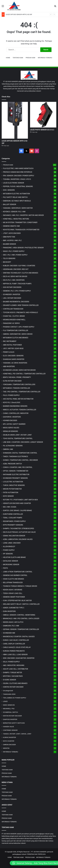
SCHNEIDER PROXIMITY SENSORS (15, 478)
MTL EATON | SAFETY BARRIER (14, 424)
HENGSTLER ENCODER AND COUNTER (17, 503)
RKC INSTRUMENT (10, 341)
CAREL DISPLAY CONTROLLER (14, 644)
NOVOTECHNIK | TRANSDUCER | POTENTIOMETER (21, 230)
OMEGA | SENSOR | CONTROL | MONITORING (19, 615)
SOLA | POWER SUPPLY (11, 662)
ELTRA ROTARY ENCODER (12, 381)
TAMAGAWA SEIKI (9, 694)
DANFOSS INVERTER (10, 719)
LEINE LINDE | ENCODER (12, 543)
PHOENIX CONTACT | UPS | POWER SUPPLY (19, 327)
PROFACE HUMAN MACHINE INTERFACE (18, 172)
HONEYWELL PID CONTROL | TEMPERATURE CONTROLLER (24, 374)
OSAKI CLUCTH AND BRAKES (14, 579)
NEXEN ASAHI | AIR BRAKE (13, 590)
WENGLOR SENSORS (10, 431)
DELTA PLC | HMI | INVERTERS (14, 280)
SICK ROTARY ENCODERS (12, 287)
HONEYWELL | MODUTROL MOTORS (16, 219)
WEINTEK (6, 748)
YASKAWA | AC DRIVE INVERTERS (15, 363)
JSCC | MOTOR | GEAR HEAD (13, 348)
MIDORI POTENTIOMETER (12, 489)
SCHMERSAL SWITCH (10, 712)
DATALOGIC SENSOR (10, 561)
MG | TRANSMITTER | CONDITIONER (20, 222)
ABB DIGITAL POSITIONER (12, 345)
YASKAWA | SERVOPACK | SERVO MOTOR (18, 208)
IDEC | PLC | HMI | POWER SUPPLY (15, 255)
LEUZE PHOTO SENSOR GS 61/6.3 (42, 130)
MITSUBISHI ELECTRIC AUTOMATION (16, 194)
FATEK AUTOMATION (11, 493)
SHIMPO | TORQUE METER (13, 673)
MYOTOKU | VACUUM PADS (13, 676)
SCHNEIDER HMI (9, 633)
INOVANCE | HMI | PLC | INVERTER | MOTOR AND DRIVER (23, 215)
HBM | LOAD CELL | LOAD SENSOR (15, 655)
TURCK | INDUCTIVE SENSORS (14, 485)
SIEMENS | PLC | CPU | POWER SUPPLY (17, 291)
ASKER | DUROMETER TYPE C (14, 608)
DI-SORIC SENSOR (9, 680)
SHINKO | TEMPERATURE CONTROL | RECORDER (20, 460)
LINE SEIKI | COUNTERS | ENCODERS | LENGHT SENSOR (23, 442)
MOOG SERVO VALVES (11, 428)
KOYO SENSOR (8, 496)
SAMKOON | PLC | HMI (11, 626)
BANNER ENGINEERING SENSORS (15, 406)
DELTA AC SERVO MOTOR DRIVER (15, 276)
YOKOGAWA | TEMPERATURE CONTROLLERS (19, 384)
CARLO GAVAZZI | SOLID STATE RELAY (17, 647)
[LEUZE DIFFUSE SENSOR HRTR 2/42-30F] (15, 120)
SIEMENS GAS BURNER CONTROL (15, 575)
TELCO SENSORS (9, 258)
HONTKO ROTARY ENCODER (13, 687)
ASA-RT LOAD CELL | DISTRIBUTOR (15, 669)
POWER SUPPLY (9, 550)
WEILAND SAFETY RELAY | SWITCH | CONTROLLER (21, 604)
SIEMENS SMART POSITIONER (14, 597)
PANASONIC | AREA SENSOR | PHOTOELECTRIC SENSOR (23, 248)
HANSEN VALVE (8, 727)
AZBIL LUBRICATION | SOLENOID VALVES (18, 539)
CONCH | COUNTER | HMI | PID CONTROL (18, 467)
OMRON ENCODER (9, 745)
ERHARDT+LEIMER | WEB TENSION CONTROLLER (21, 305)
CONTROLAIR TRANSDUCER (13, 309)
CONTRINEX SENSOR (10, 730)
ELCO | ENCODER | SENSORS (13, 356)
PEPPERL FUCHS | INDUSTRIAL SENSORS (18, 186)
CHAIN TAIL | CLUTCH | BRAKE (14, 316)
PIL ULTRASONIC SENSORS (13, 446)
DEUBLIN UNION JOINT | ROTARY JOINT (17, 435)
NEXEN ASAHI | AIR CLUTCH (13, 622)
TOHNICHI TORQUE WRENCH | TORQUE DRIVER (20, 586)
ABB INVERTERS (9, 366)
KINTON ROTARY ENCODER (12, 716)
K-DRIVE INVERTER (9, 737)
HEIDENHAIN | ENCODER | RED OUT (16, 269)
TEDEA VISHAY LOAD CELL (13, 593)
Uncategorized (8, 691)
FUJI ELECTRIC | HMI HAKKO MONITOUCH (18, 168)
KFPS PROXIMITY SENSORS (13, 525)
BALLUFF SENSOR (10, 204)
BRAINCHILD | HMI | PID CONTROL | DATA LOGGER (21, 619)
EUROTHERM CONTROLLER (13, 514)
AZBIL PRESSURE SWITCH (12, 464)
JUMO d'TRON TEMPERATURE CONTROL (18, 572)
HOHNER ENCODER (10, 420)
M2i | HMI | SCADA (10, 507)
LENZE (5, 701)
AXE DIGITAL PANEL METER (18, 399)
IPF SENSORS (8, 554)
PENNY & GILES (9, 352)
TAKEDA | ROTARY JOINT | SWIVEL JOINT (17, 734)
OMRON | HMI (8, 449)
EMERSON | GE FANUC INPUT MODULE (17, 201)
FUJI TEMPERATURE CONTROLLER (16, 330)
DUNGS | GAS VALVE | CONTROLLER (16, 640)
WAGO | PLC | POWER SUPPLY (14, 251)
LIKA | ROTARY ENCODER (12, 298)
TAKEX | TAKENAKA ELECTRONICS (15, 457)
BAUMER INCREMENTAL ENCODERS (16, 302)
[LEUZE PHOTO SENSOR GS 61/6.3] (43, 115)
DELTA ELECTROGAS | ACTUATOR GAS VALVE (19, 532)
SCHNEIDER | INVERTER (12, 294)
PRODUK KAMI (30, 58)
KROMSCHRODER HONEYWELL (14, 320)
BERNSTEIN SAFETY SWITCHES (14, 723)
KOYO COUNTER (9, 741)
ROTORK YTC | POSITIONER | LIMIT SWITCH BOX (20, 500)
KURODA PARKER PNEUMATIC (14, 651)
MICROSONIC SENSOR (11, 565)
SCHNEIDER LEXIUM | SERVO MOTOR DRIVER (19, 370)
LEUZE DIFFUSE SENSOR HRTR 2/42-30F (19, 14)
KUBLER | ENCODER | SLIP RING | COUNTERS (19, 266)
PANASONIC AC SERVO (11, 323)
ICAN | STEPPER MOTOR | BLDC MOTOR (17, 601)
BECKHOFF (7, 262)
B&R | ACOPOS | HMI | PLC (12, 240)
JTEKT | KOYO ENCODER (12, 233)
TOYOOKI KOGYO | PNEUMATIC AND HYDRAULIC (21, 312)
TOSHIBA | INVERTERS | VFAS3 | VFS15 (17, 179)
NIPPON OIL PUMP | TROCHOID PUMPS (17, 284)
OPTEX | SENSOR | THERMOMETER (16, 471)
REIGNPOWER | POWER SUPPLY (14, 521)
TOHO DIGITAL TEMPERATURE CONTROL (18, 439)
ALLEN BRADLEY (9, 547)
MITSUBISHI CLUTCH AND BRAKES (16, 338)
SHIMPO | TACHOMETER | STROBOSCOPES (19, 529)
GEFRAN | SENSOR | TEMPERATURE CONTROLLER (21, 629)
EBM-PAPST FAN (9, 237)
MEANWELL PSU (9, 709)
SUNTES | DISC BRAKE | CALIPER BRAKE (17, 511)
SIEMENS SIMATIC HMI (11, 226)
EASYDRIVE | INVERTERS (12, 417)
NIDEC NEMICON (9, 705)
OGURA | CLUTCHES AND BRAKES (15, 683)
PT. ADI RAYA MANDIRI (39, 852)
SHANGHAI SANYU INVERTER (14, 359)
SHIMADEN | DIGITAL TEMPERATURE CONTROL (20, 453)
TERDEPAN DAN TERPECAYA (36, 854)
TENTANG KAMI (18, 58)
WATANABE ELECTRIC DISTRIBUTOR (16, 475)
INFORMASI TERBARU (45, 58)
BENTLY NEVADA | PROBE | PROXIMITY (17, 377)
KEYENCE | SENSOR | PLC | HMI (14, 212)
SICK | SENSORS (9, 190)
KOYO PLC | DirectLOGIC (12, 402)
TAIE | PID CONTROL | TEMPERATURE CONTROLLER (22, 392)
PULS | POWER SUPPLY (11, 395)
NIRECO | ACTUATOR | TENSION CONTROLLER (20, 410)
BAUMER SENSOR (9, 244)
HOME (8, 58)
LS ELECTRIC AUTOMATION (13, 482)
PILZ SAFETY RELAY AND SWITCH (15, 197)
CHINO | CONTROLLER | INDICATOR (16, 413)
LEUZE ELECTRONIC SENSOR (14, 183)
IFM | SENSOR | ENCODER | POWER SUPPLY (19, 176)
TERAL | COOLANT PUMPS (13, 518)
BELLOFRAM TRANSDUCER (13, 583)
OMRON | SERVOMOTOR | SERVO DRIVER (18, 334)
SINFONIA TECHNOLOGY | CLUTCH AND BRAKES (21, 273)
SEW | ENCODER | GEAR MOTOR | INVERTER (19, 658)
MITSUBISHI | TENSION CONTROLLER (16, 388)
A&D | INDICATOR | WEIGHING (14, 665)
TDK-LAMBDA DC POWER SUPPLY (15, 698)
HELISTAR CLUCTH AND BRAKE (14, 557)
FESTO (5, 568)
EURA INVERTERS (9, 611)
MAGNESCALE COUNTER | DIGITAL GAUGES (19, 637)
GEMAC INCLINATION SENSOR (14, 536)
